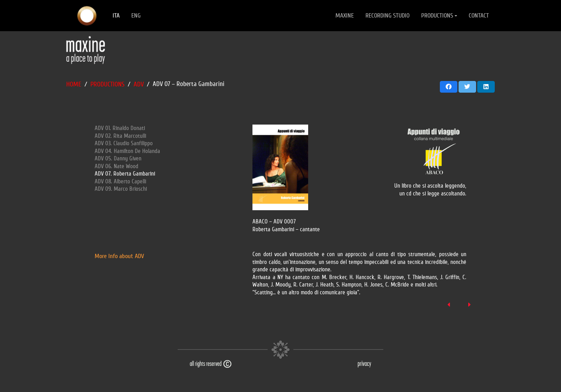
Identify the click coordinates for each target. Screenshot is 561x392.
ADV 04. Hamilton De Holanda (127, 151)
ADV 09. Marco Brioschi (121, 189)
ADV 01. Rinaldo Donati (120, 128)
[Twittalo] (467, 87)
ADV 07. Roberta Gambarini (125, 174)
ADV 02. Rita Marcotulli (120, 136)
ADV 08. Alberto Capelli (120, 182)
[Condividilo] (449, 87)
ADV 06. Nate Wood (116, 166)
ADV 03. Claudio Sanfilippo (124, 143)
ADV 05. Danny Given (118, 159)
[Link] (87, 16)
